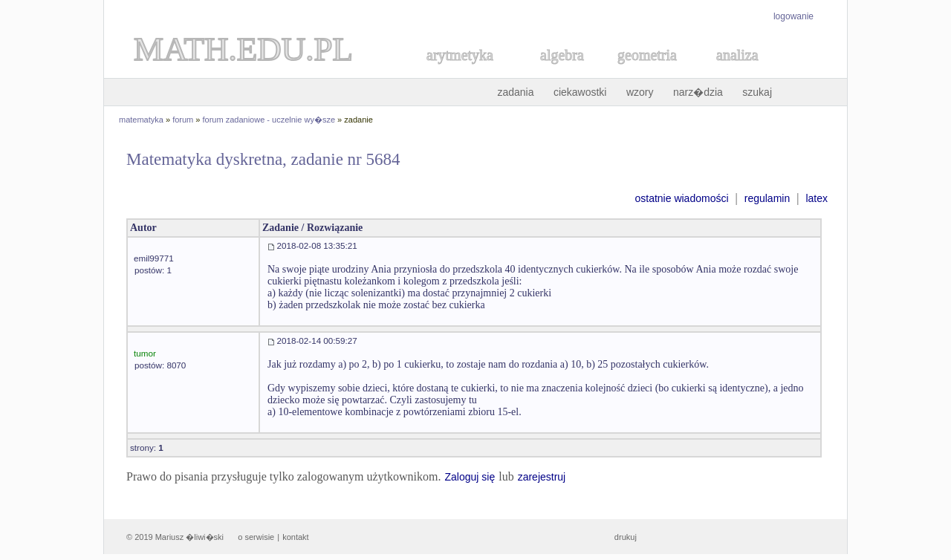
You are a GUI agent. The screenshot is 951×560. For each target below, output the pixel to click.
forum (183, 120)
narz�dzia (698, 92)
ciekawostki (580, 92)
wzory (640, 92)
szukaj (757, 92)
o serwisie (256, 537)
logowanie (793, 16)
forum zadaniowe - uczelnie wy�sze (269, 120)
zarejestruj (542, 477)
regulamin (767, 198)
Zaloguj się (470, 477)
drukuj (626, 537)
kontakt (295, 537)
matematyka (141, 120)
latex (817, 198)
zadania (515, 92)
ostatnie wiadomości (681, 198)
